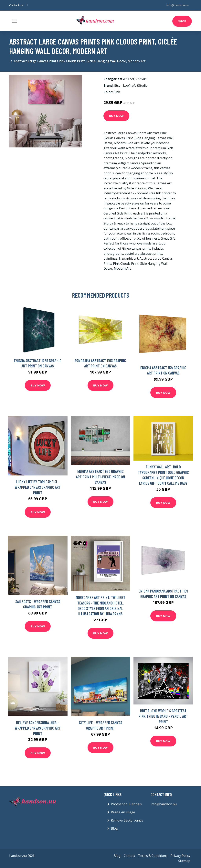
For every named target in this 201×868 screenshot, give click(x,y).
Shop (182, 21)
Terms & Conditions (153, 856)
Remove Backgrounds (127, 820)
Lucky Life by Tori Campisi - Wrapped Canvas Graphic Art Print (38, 487)
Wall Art (128, 79)
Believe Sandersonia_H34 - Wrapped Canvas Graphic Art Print (38, 728)
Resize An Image (123, 812)
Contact (129, 856)
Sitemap (184, 861)
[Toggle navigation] (15, 21)
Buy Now (116, 116)
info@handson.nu (178, 5)
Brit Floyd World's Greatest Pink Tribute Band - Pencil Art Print (163, 716)
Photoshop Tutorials (126, 804)
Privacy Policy (180, 856)
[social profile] (27, 5)
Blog (114, 828)
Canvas (141, 79)
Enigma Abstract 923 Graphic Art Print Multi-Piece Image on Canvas (100, 477)
